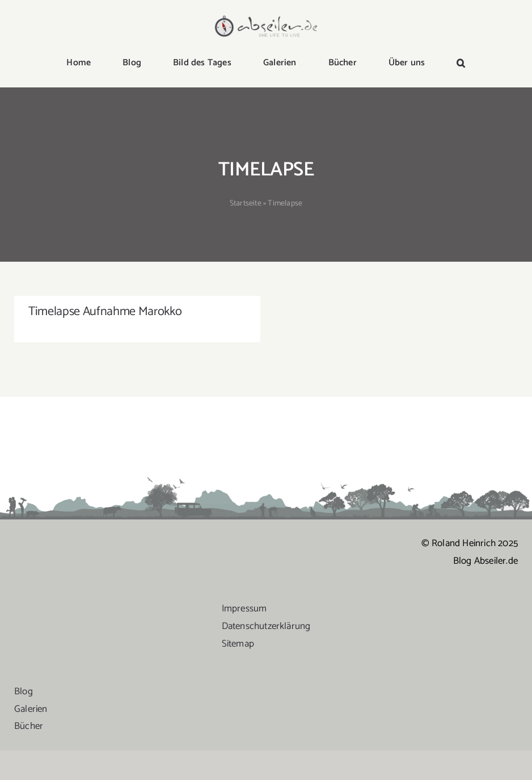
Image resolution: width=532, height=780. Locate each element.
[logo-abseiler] (266, 18)
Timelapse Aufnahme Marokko (105, 312)
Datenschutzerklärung (266, 642)
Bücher (29, 743)
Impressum (244, 625)
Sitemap (238, 660)
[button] (461, 64)
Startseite (246, 204)
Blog (24, 707)
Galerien (31, 725)
